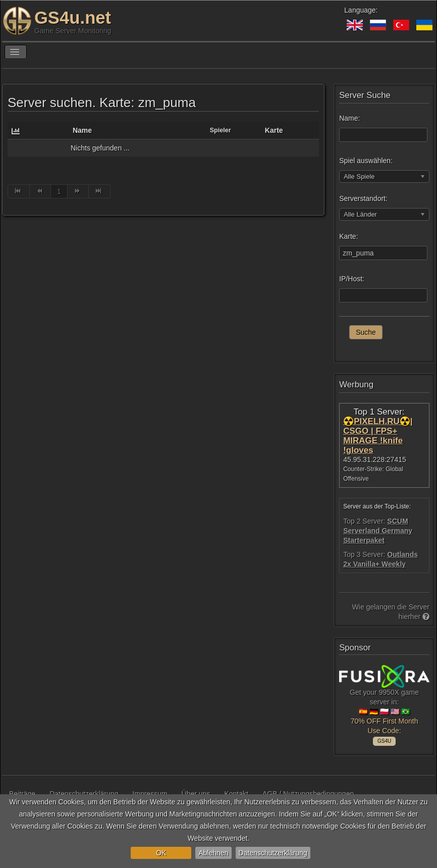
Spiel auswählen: (366, 161)
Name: (349, 118)
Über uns (196, 794)
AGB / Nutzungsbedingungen (308, 794)
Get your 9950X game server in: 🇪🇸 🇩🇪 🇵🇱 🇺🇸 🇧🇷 (384, 703)
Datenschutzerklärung (273, 853)
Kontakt (236, 794)
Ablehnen (213, 853)
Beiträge (22, 794)
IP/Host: (352, 279)
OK (161, 853)
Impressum (150, 794)
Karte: (348, 236)
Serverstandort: (363, 198)
